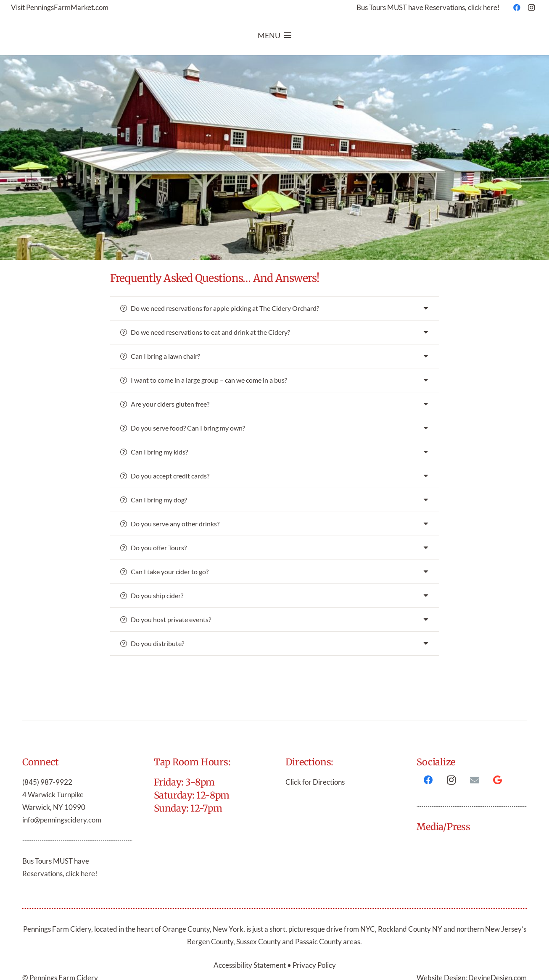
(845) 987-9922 (47, 782)
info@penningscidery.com (62, 820)
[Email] (474, 780)
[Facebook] (517, 8)
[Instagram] (531, 8)
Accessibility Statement (250, 965)
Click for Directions (315, 782)
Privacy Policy (314, 965)
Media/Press (443, 827)
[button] (274, 35)
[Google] (498, 780)
